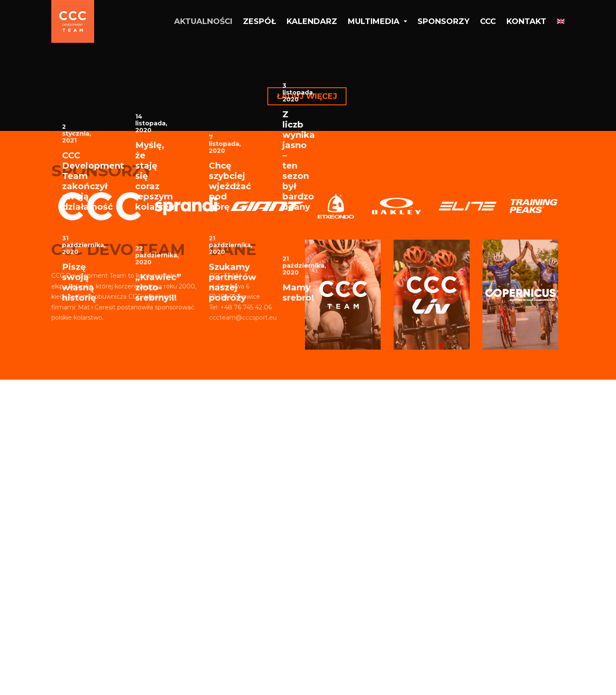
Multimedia (374, 21)
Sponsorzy (443, 21)
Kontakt (526, 21)
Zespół (259, 21)
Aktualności (203, 21)
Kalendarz (312, 21)
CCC (488, 21)
